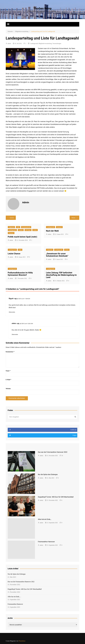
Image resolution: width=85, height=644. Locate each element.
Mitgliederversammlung (45, 44)
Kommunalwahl (26, 227)
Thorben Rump (42, 8)
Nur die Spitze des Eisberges (48, 474)
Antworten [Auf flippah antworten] (12, 312)
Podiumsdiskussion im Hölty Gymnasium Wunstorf (20, 274)
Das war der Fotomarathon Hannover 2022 (53, 452)
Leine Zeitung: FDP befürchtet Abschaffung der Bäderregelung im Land (61, 275)
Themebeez (22, 641)
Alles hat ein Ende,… (45, 519)
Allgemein (11, 227)
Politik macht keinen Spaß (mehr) (22, 237)
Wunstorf (11, 233)
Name (8, 371)
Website (8, 389)
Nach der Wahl (52, 231)
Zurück (12, 218)
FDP (18, 227)
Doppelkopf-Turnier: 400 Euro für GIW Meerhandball (56, 497)
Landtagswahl (34, 44)
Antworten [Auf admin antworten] (15, 334)
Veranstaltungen (57, 44)
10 (62, 456)
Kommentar (10, 352)
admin (9, 44)
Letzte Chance (14, 254)
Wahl (20, 250)
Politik (35, 230)
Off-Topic (28, 230)
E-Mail (8, 380)
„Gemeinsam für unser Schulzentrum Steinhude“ (57, 255)
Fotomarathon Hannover (46, 542)
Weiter (73, 218)
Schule (67, 250)
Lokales (21, 230)
